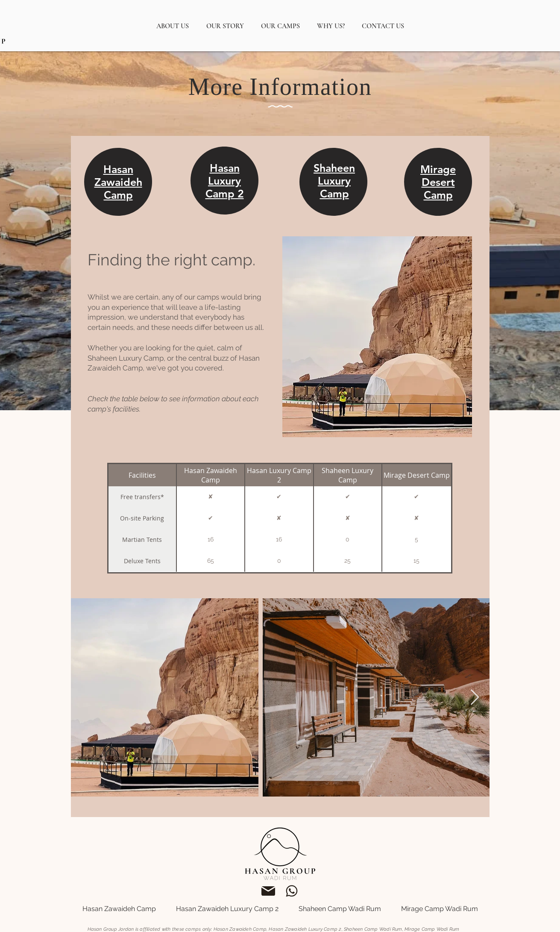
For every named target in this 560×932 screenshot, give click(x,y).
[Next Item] (475, 698)
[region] (119, 190)
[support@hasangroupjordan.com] (268, 891)
